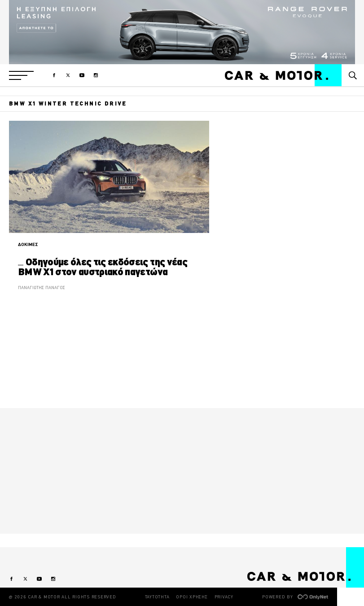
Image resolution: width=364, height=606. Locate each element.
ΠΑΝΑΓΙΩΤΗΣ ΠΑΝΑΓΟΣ (42, 288)
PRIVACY (224, 597)
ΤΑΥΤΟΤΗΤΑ (157, 597)
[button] (21, 75)
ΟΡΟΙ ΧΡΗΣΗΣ (192, 597)
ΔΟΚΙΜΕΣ (28, 244)
